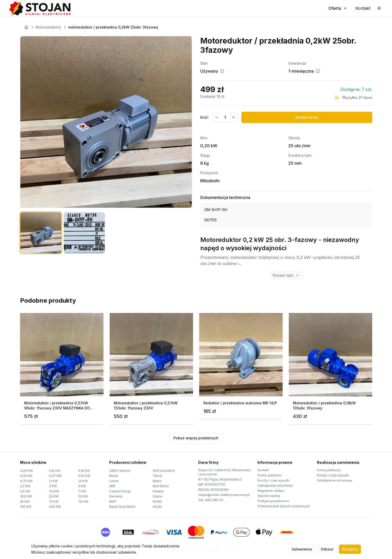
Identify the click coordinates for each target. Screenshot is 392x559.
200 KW (55, 507)
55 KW (25, 501)
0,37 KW (55, 476)
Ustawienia (302, 549)
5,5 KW (25, 491)
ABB (112, 486)
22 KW (54, 496)
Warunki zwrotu (269, 496)
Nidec (157, 481)
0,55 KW (84, 476)
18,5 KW (26, 496)
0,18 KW (84, 471)
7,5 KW (54, 491)
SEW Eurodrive (164, 471)
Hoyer (157, 507)
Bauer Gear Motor (122, 507)
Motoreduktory (48, 27)
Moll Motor (161, 486)
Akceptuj (350, 549)
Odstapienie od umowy (275, 486)
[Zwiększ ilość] (233, 117)
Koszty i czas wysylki (273, 480)
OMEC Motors (120, 471)
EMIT (113, 501)
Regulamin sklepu (271, 491)
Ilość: (204, 117)
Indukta (158, 491)
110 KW (83, 501)
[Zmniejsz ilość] (217, 117)
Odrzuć (327, 549)
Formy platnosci (269, 475)
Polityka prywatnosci (273, 501)
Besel (114, 476)
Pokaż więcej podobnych (196, 438)
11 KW (82, 491)
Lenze (114, 481)
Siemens (116, 496)
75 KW (54, 501)
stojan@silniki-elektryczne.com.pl (224, 495)
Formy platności (329, 470)
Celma (158, 496)
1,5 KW (83, 481)
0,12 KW (55, 471)
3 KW (53, 486)
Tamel (157, 476)
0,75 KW (26, 481)
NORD (157, 501)
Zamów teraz (307, 117)
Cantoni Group (120, 491)
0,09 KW (27, 471)
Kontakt (263, 470)
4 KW (82, 486)
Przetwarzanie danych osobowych (284, 506)
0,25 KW (26, 476)
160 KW (26, 507)
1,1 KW (53, 481)
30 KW (83, 496)
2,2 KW (25, 486)
